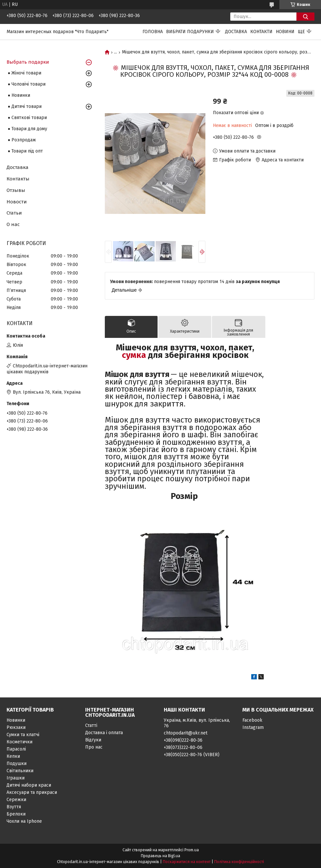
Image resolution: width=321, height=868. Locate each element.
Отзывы (16, 190)
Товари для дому (29, 129)
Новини (285, 32)
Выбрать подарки (28, 62)
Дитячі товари (27, 106)
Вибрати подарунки (190, 32)
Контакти (261, 32)
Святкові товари (29, 118)
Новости (17, 202)
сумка (134, 355)
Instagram (253, 727)
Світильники (20, 771)
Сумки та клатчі (23, 735)
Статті (91, 725)
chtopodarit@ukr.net (186, 733)
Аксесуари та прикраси (32, 792)
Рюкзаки (16, 727)
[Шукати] (305, 17)
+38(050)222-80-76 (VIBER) (192, 755)
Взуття (14, 807)
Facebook (252, 720)
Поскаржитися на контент (187, 862)
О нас (13, 224)
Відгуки (93, 740)
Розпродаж (24, 140)
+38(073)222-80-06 (183, 747)
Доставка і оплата (104, 733)
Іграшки (16, 778)
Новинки (21, 95)
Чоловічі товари (28, 84)
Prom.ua (192, 850)
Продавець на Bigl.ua (160, 856)
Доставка (236, 32)
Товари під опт (27, 151)
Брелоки (16, 814)
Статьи (14, 213)
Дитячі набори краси (29, 785)
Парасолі (16, 749)
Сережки (16, 800)
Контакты (18, 179)
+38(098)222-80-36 (183, 740)
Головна (153, 32)
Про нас (94, 747)
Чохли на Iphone (24, 821)
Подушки (17, 764)
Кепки (13, 756)
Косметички (19, 742)
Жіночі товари (26, 73)
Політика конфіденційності (239, 862)
